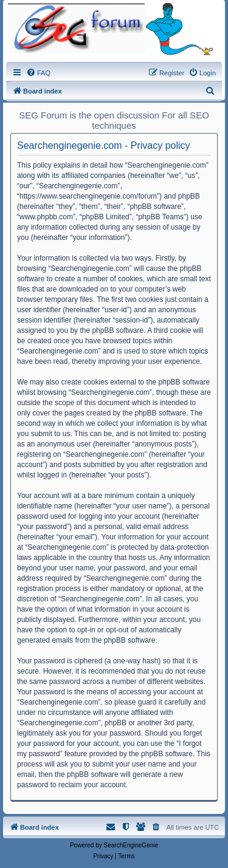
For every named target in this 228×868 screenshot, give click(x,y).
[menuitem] (38, 73)
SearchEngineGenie (131, 845)
